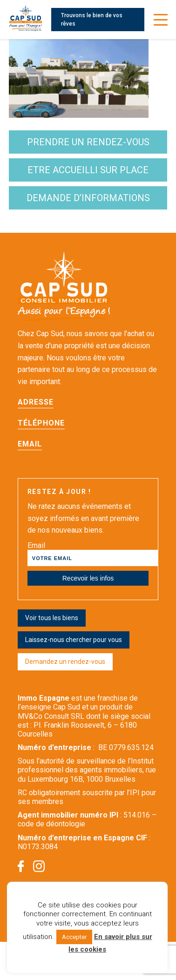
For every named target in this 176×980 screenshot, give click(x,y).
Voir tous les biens (52, 618)
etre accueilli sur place (88, 170)
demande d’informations (88, 198)
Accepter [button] (74, 937)
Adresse (36, 402)
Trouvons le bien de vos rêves (92, 20)
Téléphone (41, 423)
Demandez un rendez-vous (65, 662)
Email (30, 444)
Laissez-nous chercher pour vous (74, 640)
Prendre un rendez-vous (88, 142)
